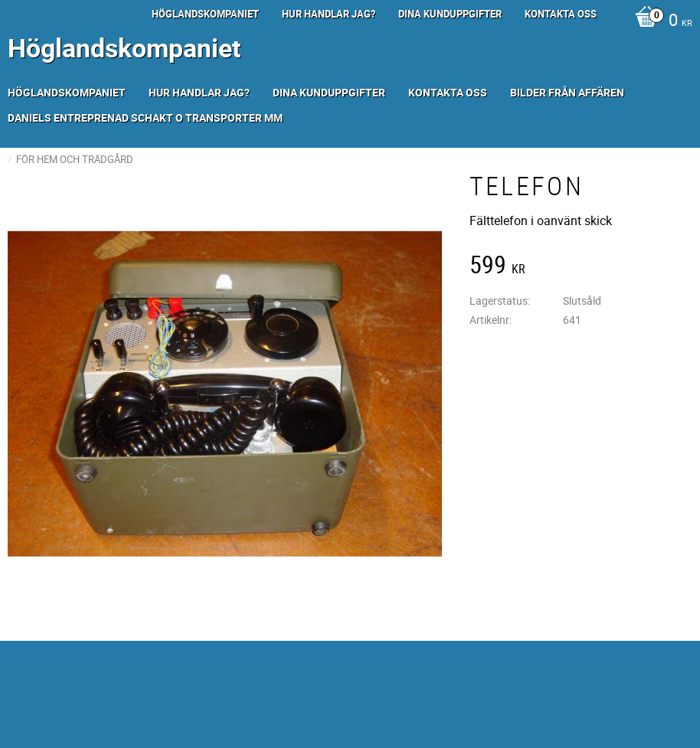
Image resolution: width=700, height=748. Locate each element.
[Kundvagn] (660, 21)
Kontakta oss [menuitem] (561, 14)
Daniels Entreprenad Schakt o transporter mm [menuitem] (145, 118)
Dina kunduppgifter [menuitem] (450, 14)
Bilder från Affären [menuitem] (567, 92)
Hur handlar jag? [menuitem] (329, 14)
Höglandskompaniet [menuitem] (205, 14)
